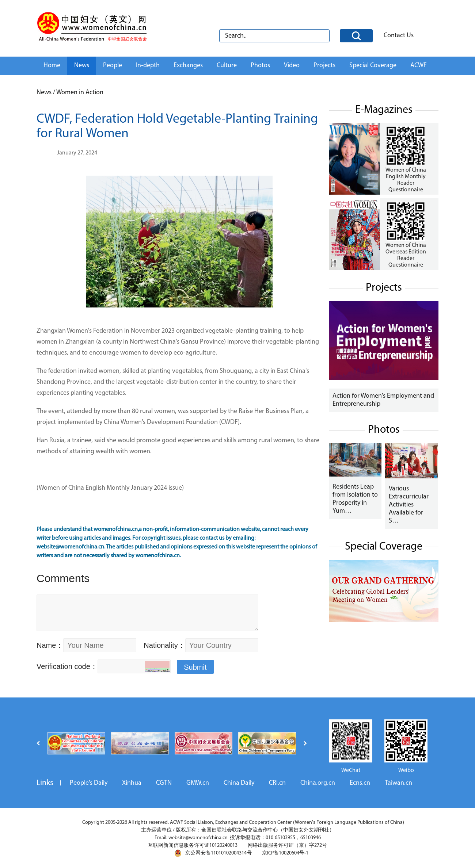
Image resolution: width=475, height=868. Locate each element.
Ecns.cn (360, 783)
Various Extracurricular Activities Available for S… (409, 505)
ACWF (419, 66)
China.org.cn (318, 783)
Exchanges (188, 66)
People (113, 66)
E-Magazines (384, 110)
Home (52, 66)
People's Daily (89, 783)
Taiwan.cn (398, 783)
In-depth (148, 66)
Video (292, 66)
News (82, 66)
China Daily (239, 783)
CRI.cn (277, 783)
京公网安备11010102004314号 (213, 853)
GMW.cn (198, 783)
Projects (324, 66)
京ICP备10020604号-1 (285, 853)
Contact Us (399, 36)
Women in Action (80, 93)
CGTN (164, 783)
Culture (227, 66)
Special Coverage (373, 66)
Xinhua (132, 783)
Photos (260, 66)
